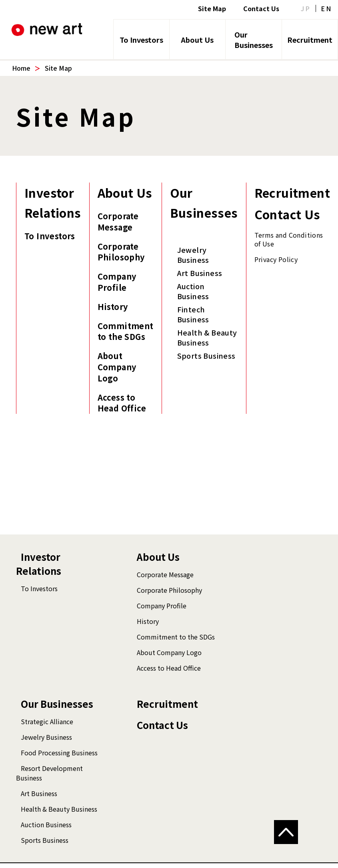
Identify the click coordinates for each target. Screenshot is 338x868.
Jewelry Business (193, 255)
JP (306, 8)
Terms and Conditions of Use (289, 239)
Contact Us (261, 8)
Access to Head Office (122, 403)
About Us (197, 40)
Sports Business (206, 356)
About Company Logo (117, 367)
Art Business (200, 273)
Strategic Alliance (47, 721)
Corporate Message (118, 222)
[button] (286, 832)
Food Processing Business (59, 753)
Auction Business (193, 291)
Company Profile (117, 282)
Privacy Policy (276, 259)
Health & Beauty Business (207, 338)
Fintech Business (193, 314)
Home (21, 68)
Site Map (212, 8)
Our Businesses (254, 40)
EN (326, 8)
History (113, 307)
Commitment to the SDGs (126, 332)
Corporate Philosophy (121, 252)
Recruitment (310, 40)
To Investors (141, 40)
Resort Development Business (49, 773)
